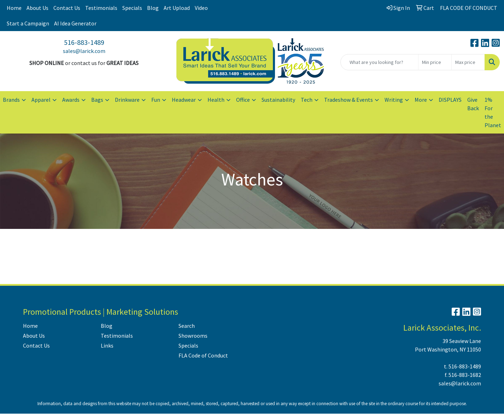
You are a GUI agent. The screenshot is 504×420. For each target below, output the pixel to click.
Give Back (473, 104)
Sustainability (278, 100)
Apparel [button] (41, 100)
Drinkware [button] (127, 100)
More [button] (421, 100)
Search (187, 326)
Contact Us (67, 8)
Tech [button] (307, 100)
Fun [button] (156, 100)
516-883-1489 (84, 42)
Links (107, 345)
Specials (132, 8)
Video (201, 8)
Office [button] (243, 100)
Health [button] (216, 100)
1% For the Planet (493, 112)
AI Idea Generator (75, 23)
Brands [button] (11, 100)
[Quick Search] (379, 62)
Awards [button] (71, 100)
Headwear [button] (184, 100)
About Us (37, 8)
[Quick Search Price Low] (435, 62)
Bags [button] (97, 100)
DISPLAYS (450, 100)
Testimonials (101, 8)
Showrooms (193, 336)
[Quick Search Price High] (468, 62)
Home (14, 8)
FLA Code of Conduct (203, 355)
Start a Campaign (28, 23)
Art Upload (177, 8)
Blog (153, 8)
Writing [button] (394, 100)
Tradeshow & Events (348, 100)
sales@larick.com (84, 51)
